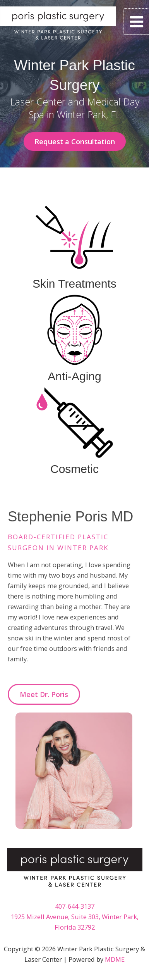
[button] (75, 141)
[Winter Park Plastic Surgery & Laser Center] (58, 25)
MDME (115, 959)
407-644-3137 (75, 906)
